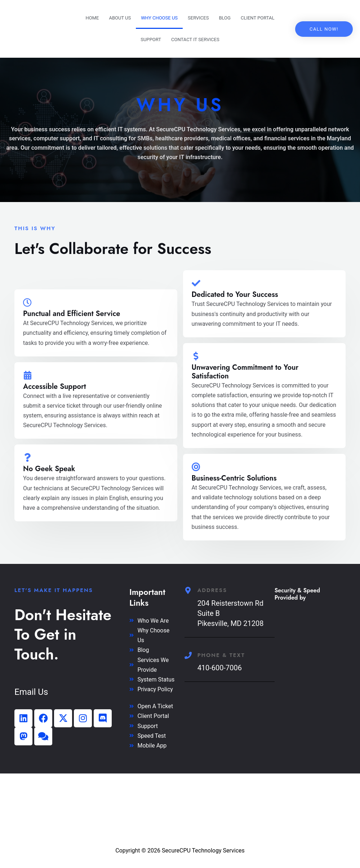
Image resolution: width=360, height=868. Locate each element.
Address (212, 590)
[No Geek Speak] (27, 457)
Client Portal (258, 18)
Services (198, 18)
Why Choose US (159, 18)
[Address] (188, 591)
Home (92, 18)
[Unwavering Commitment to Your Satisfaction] (196, 356)
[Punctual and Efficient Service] (27, 302)
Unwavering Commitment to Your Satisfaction (245, 372)
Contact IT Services (195, 40)
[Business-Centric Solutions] (196, 467)
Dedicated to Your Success (235, 295)
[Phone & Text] (188, 656)
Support (151, 40)
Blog (225, 18)
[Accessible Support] (27, 375)
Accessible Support (55, 387)
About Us (120, 18)
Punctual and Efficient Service (72, 314)
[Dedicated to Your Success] (196, 283)
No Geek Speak (49, 469)
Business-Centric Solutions (234, 478)
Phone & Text (221, 655)
